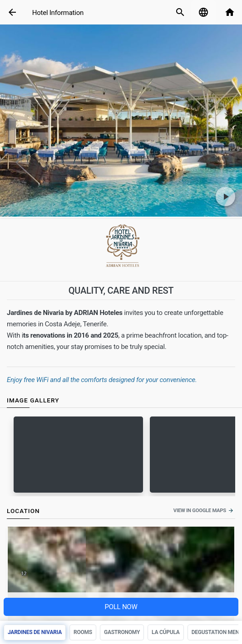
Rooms (83, 632)
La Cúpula (166, 632)
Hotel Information (58, 13)
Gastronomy (122, 632)
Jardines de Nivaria (35, 632)
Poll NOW (121, 607)
